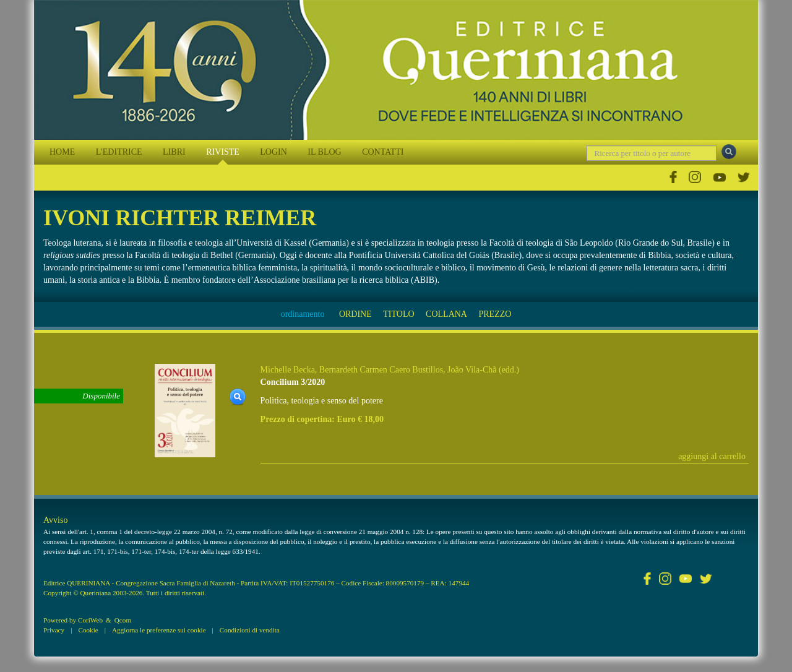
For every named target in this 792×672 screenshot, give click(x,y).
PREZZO (495, 314)
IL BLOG (324, 152)
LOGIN (273, 152)
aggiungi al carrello (712, 456)
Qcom (123, 620)
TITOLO (398, 314)
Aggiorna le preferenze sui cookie (159, 630)
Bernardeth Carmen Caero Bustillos (381, 370)
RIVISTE (223, 152)
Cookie (88, 630)
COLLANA (446, 314)
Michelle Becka (288, 370)
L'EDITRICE (119, 152)
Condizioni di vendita (250, 630)
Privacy (54, 630)
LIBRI (174, 152)
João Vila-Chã (472, 370)
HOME (62, 152)
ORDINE (355, 314)
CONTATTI (383, 152)
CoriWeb (90, 620)
